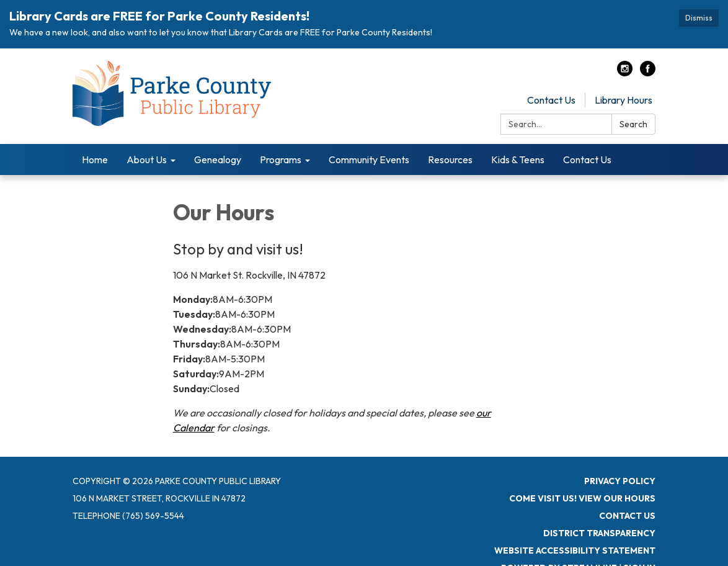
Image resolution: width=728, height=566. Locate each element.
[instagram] (625, 72)
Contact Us (551, 99)
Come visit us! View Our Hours (582, 498)
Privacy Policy (620, 480)
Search (633, 124)
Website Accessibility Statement (575, 550)
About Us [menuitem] (147, 159)
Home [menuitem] (95, 159)
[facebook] (648, 72)
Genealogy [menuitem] (218, 159)
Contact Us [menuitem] (587, 159)
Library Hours (624, 99)
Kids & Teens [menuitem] (518, 159)
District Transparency (599, 532)
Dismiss (699, 18)
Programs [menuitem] (281, 159)
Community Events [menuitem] (369, 159)
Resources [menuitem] (450, 159)
